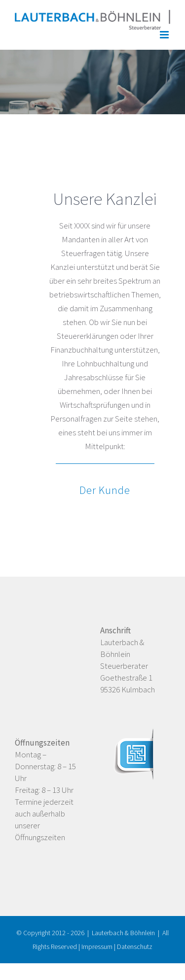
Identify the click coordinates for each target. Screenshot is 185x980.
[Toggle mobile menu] (165, 35)
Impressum (97, 947)
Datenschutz (135, 947)
